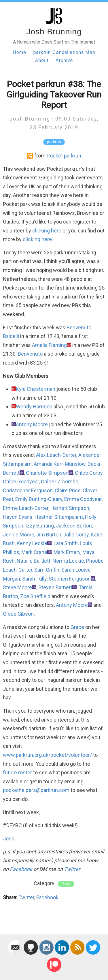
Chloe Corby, (89, 473)
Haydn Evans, (18, 517)
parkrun (54, 142)
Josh (9, 839)
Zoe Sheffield (35, 596)
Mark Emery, (67, 552)
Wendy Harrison (34, 407)
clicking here (47, 231)
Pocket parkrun (64, 156)
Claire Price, (68, 490)
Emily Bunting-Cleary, (39, 499)
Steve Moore (17, 587)
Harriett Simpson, (70, 508)
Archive (64, 60)
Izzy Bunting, (40, 526)
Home (19, 52)
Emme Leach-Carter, (26, 508)
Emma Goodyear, (83, 499)
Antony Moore (32, 424)
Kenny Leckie (32, 543)
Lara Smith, (66, 543)
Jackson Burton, (74, 526)
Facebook (21, 869)
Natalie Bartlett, (34, 561)
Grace (77, 627)
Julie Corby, (76, 535)
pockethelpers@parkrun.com (36, 790)
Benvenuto (30, 354)
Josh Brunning (54, 32)
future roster (17, 772)
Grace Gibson (18, 614)
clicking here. (38, 239)
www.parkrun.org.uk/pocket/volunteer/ (47, 755)
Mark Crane (34, 552)
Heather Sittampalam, (59, 517)
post (66, 884)
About (42, 60)
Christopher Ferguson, (28, 490)
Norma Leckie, (69, 561)
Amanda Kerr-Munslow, (60, 464)
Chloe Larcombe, (60, 481)
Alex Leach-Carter (56, 455)
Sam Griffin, (47, 570)
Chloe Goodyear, (21, 481)
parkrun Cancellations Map (64, 52)
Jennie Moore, (19, 535)
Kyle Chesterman (36, 389)
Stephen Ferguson (70, 579)
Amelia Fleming (49, 345)
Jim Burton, (49, 535)
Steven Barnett (55, 587)
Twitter (72, 869)
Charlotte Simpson (47, 473)
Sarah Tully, (35, 579)
